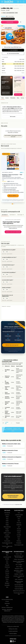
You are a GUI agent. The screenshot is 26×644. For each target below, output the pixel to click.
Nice (7, 587)
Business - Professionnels (7, 607)
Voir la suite (13, 117)
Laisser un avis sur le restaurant (13, 232)
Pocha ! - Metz (19, 554)
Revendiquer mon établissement (13, 496)
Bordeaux (19, 541)
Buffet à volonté (7, 533)
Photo (3, 98)
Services (22, 98)
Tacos (7, 519)
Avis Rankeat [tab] (5, 215)
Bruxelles (19, 517)
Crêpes (7, 525)
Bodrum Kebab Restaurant (7, 412)
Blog (7, 605)
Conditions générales (13, 631)
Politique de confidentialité (13, 627)
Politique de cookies (13, 629)
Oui (4, 252)
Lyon (19, 527)
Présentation (13, 98)
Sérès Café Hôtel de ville (7, 403)
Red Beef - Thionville (19, 574)
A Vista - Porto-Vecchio (19, 559)
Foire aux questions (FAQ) (7, 599)
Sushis (7, 523)
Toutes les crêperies (19, 589)
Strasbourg (19, 525)
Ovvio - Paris (19, 567)
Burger (7, 529)
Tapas (7, 539)
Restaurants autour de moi (19, 591)
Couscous (7, 515)
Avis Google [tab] (21, 215)
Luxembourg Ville (19, 515)
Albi (9, 108)
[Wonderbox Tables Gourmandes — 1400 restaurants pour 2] (13, 161)
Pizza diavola (7, 513)
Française (3, 10)
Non (7, 252)
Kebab (7, 517)
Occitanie (21, 6)
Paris (19, 513)
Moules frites (7, 537)
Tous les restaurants (9, 6)
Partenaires (7, 603)
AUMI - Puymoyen (19, 579)
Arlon (19, 519)
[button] (7, 86)
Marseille (19, 529)
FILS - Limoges (19, 565)
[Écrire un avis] (18, 2)
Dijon (19, 539)
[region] (13, 395)
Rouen (19, 537)
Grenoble (19, 535)
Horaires (7, 98)
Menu (18, 98)
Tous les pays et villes (19, 545)
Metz (19, 521)
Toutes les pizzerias (19, 587)
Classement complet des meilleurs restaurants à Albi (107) (13, 430)
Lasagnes (7, 535)
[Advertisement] (13, 313)
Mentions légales (13, 633)
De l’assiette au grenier (7, 382)
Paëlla (7, 521)
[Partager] (21, 22)
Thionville (19, 523)
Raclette (7, 531)
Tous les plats (7, 541)
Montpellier (19, 543)
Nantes (19, 533)
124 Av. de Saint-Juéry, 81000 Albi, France (13, 47)
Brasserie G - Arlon (19, 569)
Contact (7, 601)
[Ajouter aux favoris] (3, 28)
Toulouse (19, 531)
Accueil (2, 6)
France (16, 6)
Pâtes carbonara (7, 527)
